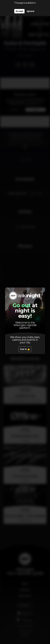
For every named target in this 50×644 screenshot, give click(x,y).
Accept (19, 11)
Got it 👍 (25, 349)
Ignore (31, 11)
